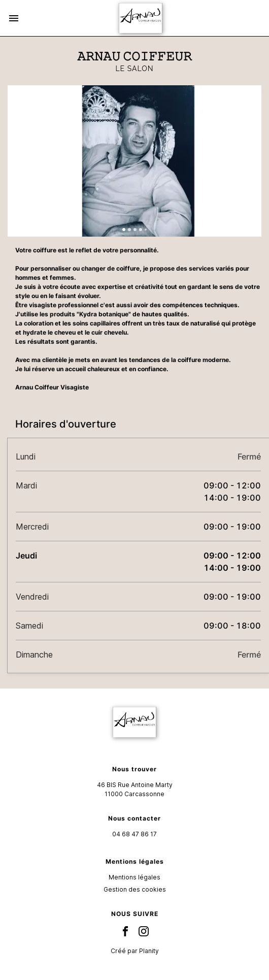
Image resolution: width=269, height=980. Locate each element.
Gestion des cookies (135, 889)
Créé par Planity (135, 951)
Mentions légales (134, 877)
